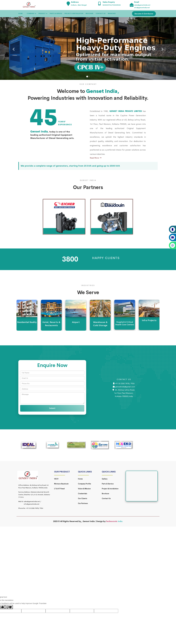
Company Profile (84, 484)
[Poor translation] (9, 607)
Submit (52, 408)
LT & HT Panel (59, 489)
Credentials (83, 494)
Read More (96, 158)
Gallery (105, 479)
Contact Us (106, 498)
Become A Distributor (144, 14)
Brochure (105, 494)
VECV (56, 479)
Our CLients (83, 498)
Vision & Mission (84, 489)
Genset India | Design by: (94, 521)
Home (80, 479)
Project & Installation (110, 489)
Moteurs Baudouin (61, 484)
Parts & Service (108, 484)
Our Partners (83, 503)
